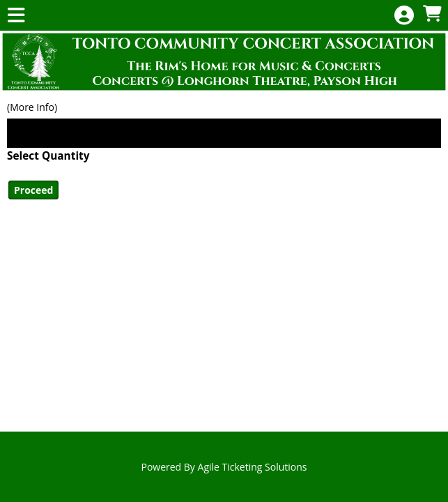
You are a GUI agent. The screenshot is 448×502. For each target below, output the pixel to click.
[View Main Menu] (16, 16)
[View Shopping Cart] (432, 14)
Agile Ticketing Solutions (253, 467)
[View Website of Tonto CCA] (224, 62)
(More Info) (32, 107)
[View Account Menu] (404, 16)
